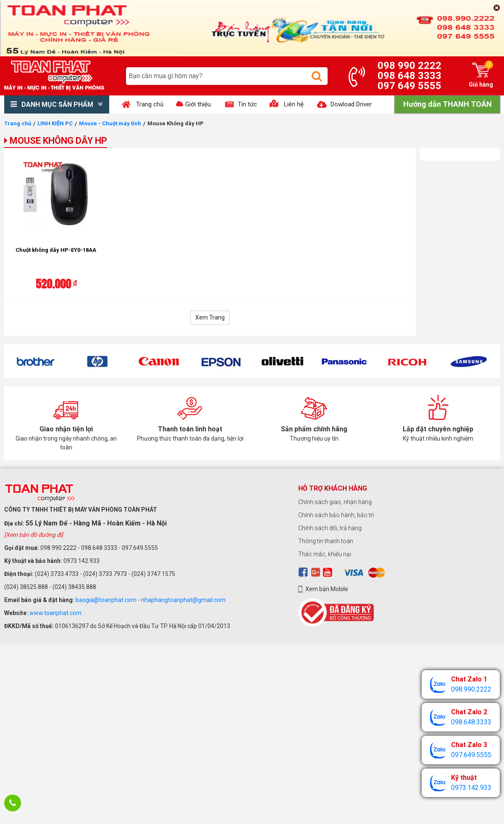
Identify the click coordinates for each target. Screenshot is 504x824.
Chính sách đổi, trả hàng (330, 528)
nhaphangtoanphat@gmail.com (183, 600)
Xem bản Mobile (327, 589)
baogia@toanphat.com (106, 600)
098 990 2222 (409, 66)
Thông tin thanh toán (326, 541)
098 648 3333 (409, 76)
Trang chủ (18, 123)
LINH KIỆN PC (55, 123)
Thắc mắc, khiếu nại (325, 554)
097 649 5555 (409, 86)
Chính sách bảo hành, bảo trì (336, 515)
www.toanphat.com (55, 613)
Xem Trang (210, 317)
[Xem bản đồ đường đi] (34, 535)
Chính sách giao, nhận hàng (335, 502)
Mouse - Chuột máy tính (110, 123)
